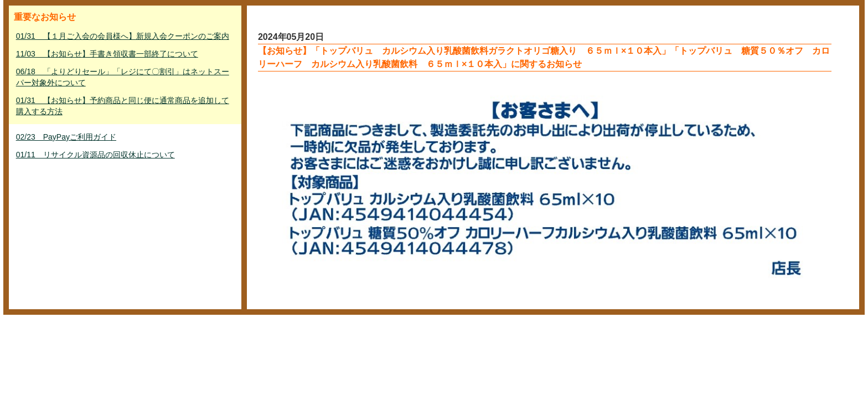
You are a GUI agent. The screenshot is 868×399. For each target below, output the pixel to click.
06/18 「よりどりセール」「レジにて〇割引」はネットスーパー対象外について (123, 77)
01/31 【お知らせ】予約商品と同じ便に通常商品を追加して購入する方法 (123, 106)
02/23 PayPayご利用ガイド (66, 137)
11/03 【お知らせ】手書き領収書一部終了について (107, 54)
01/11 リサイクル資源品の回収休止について (95, 155)
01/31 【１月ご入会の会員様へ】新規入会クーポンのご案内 (123, 36)
